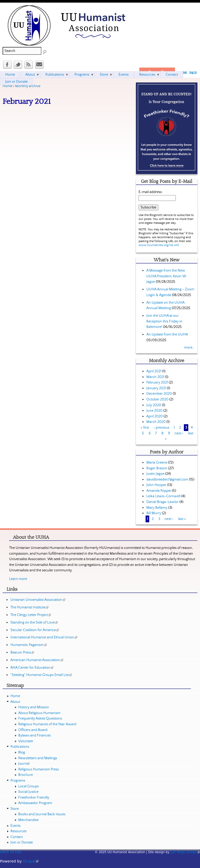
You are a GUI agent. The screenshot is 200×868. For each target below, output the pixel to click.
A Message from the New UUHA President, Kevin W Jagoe (166, 276)
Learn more (18, 579)
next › (179, 433)
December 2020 (159, 394)
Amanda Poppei (159, 491)
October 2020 (157, 399)
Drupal (31, 861)
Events (124, 75)
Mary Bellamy (157, 508)
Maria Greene (157, 463)
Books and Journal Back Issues (42, 814)
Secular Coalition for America (35, 630)
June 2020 (154, 411)
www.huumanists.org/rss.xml (159, 245)
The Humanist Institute (29, 607)
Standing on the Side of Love (34, 622)
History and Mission (34, 707)
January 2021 (156, 388)
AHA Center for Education (32, 668)
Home (7, 86)
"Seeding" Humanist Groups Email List (41, 675)
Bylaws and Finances (35, 735)
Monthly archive (28, 86)
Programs (82, 75)
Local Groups (29, 786)
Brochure (26, 775)
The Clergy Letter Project (31, 615)
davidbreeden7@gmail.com (167, 480)
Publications (55, 75)
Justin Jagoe (155, 474)
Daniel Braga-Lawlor (162, 502)
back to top (11, 852)
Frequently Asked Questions (40, 719)
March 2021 (155, 377)
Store (104, 75)
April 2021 (154, 371)
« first (145, 428)
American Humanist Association (37, 660)
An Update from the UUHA (167, 334)
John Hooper (156, 485)
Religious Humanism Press (39, 769)
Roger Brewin (157, 468)
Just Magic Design (185, 852)
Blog (22, 752)
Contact (172, 75)
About (30, 75)
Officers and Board (33, 730)
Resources (147, 75)
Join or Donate (16, 82)
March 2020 (156, 422)
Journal (24, 764)
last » (182, 519)
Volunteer (26, 741)
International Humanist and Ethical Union (44, 637)
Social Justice (28, 792)
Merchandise (28, 820)
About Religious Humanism (39, 713)
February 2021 (157, 382)
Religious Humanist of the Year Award (47, 724)
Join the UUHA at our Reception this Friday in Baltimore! (164, 321)
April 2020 (155, 416)
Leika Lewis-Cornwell (163, 496)
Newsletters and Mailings (38, 758)
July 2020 (154, 405)
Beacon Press (22, 653)
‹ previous (161, 428)
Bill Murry (154, 513)
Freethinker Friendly (34, 798)
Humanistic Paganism (29, 645)
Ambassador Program (35, 803)
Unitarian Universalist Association (38, 600)
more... (189, 348)
